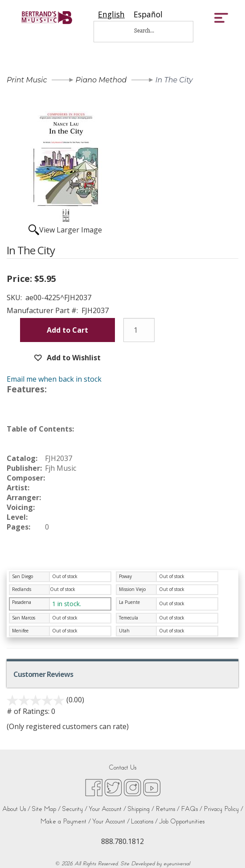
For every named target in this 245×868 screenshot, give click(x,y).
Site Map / (46, 809)
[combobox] (111, 14)
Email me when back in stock (54, 379)
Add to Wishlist (73, 358)
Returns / (167, 809)
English (111, 14)
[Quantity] (139, 330)
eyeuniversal (177, 864)
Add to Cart (67, 330)
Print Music (27, 80)
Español (148, 14)
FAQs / (192, 809)
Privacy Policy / (223, 809)
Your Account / (107, 809)
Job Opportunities (182, 821)
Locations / (144, 821)
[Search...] (150, 31)
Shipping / (141, 809)
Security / (75, 809)
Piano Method (101, 80)
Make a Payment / (66, 821)
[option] (148, 14)
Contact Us (122, 768)
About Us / (16, 809)
